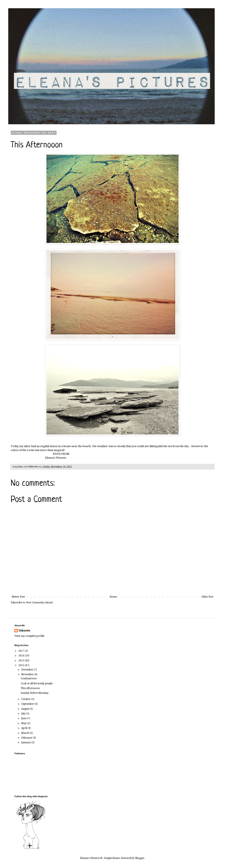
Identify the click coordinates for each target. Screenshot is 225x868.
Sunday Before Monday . (35, 693)
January (26, 742)
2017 (22, 651)
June (24, 718)
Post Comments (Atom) (40, 603)
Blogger (140, 858)
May (24, 723)
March (25, 733)
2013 (22, 661)
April (24, 728)
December (28, 670)
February (27, 738)
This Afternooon (30, 688)
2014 (22, 656)
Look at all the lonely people (37, 683)
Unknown (24, 631)
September (28, 704)
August (25, 709)
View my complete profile (29, 636)
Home (113, 597)
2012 (22, 665)
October (26, 699)
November (28, 674)
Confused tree (29, 679)
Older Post (207, 597)
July (24, 714)
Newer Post (18, 597)
